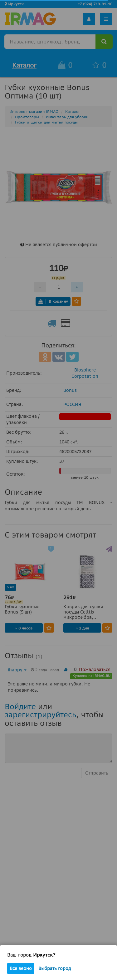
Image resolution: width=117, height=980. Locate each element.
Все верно (21, 968)
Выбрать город (55, 968)
